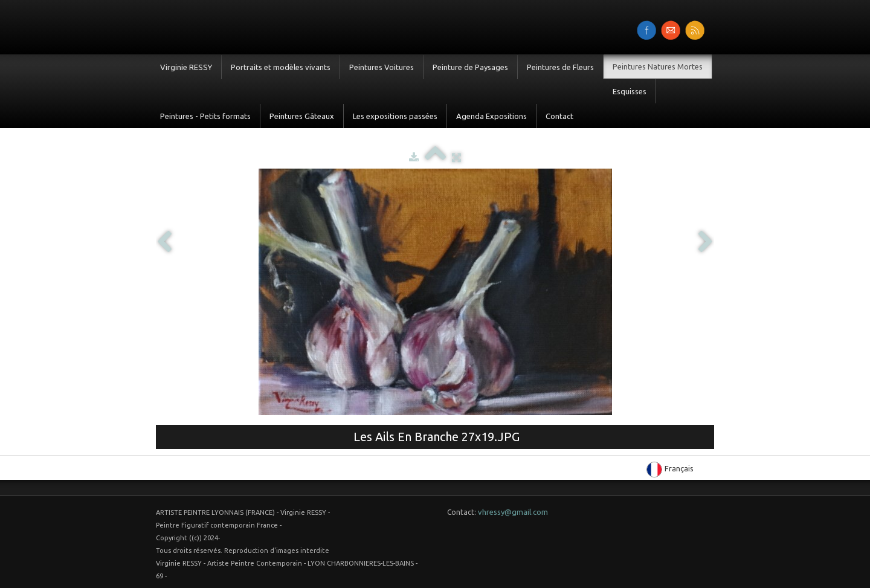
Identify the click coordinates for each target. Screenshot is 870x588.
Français (671, 468)
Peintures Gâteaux (302, 116)
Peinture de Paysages (470, 67)
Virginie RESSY (186, 67)
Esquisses (630, 91)
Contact (559, 116)
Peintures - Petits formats (205, 116)
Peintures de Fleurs (560, 67)
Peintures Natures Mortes (658, 66)
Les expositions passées (395, 116)
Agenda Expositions (491, 116)
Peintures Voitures (382, 67)
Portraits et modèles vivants (281, 67)
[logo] (156, 26)
